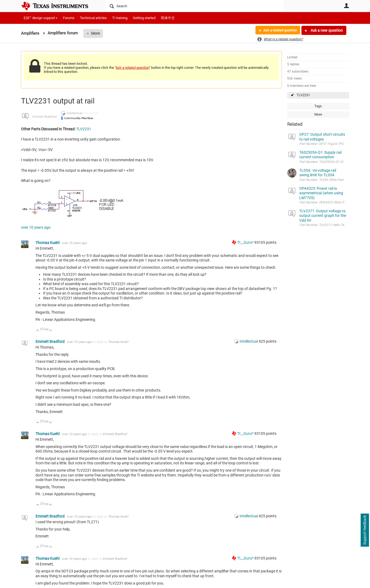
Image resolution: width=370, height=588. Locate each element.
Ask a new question (326, 30)
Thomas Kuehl (48, 243)
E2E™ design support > (41, 18)
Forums (69, 18)
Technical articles (93, 18)
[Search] (195, 6)
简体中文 (168, 18)
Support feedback (365, 530)
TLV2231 (303, 95)
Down (51, 331)
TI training (120, 18)
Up (38, 331)
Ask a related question (278, 30)
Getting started (144, 18)
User (346, 6)
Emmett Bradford (44, 117)
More (95, 33)
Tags (318, 106)
